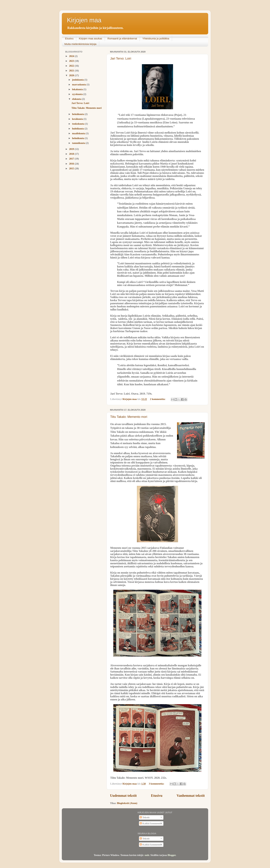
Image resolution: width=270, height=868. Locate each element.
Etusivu (69, 38)
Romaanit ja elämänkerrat (122, 38)
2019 (72, 149)
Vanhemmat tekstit (191, 796)
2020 (72, 75)
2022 (72, 66)
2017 (72, 159)
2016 (72, 164)
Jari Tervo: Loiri (121, 59)
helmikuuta (79, 138)
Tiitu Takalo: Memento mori (129, 417)
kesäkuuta (78, 119)
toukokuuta (79, 124)
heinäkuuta (78, 114)
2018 (72, 154)
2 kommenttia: (158, 399)
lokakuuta (78, 89)
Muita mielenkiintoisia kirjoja (80, 44)
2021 (72, 71)
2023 (72, 61)
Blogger (172, 855)
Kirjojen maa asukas (90, 38)
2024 (72, 56)
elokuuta (77, 99)
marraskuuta (79, 84)
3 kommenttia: (157, 784)
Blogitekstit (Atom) (127, 803)
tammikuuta (79, 143)
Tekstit (145, 817)
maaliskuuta (79, 133)
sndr (147, 855)
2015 (72, 168)
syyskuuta (78, 94)
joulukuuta (78, 80)
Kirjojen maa (84, 20)
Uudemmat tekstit (123, 796)
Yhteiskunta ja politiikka (156, 38)
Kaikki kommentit (151, 823)
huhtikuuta (78, 129)
